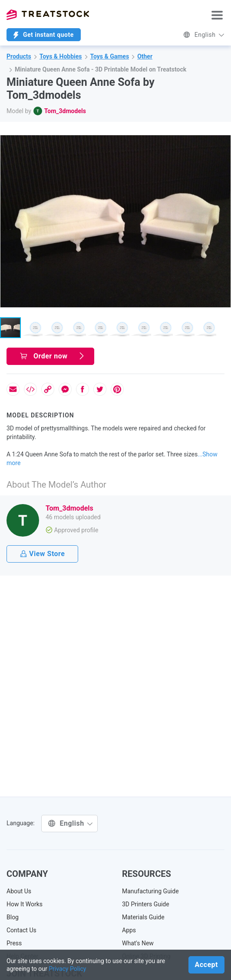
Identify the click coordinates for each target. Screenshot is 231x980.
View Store (42, 554)
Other (145, 56)
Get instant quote (44, 35)
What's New (138, 943)
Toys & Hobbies (61, 56)
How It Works (25, 904)
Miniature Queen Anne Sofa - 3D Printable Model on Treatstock (101, 69)
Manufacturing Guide (150, 891)
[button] (223, 143)
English (204, 35)
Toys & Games (110, 56)
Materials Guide (143, 917)
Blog (13, 917)
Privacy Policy (67, 969)
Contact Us (21, 930)
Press (14, 943)
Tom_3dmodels (65, 111)
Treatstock (48, 15)
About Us (19, 891)
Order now (53, 356)
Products (19, 56)
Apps (129, 930)
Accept (206, 965)
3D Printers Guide (146, 904)
